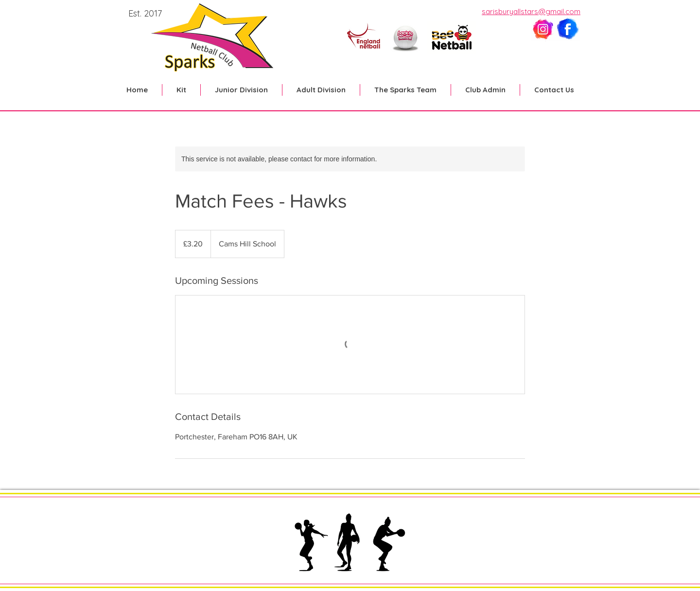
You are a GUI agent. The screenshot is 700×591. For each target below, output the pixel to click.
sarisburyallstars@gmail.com (531, 11)
